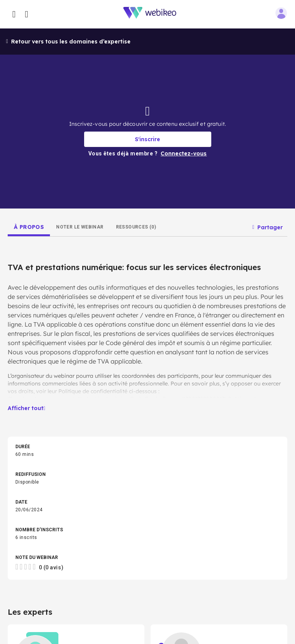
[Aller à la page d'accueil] (154, 14)
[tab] (29, 227)
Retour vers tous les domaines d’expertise (68, 42)
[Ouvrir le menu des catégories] (14, 14)
